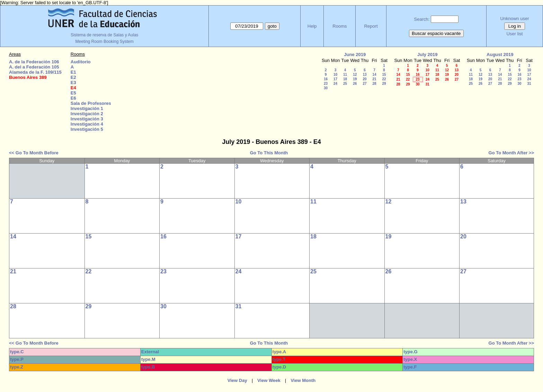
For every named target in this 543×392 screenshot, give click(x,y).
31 (428, 84)
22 (384, 79)
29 (384, 84)
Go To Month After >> (511, 153)
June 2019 (355, 54)
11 (345, 75)
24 (335, 84)
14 (374, 75)
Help (312, 26)
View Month (303, 380)
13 (364, 75)
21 (374, 79)
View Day (237, 380)
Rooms (340, 26)
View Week (269, 380)
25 (345, 84)
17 (335, 79)
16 (326, 79)
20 (364, 79)
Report (371, 26)
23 (326, 84)
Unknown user (514, 19)
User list (514, 34)
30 (326, 88)
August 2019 (500, 54)
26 (355, 84)
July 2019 (428, 54)
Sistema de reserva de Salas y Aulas (104, 35)
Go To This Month (269, 153)
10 (335, 75)
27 (364, 84)
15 (384, 75)
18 (345, 79)
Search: (422, 19)
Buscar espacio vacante (436, 33)
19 (355, 79)
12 (355, 75)
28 (374, 84)
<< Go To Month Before (34, 153)
